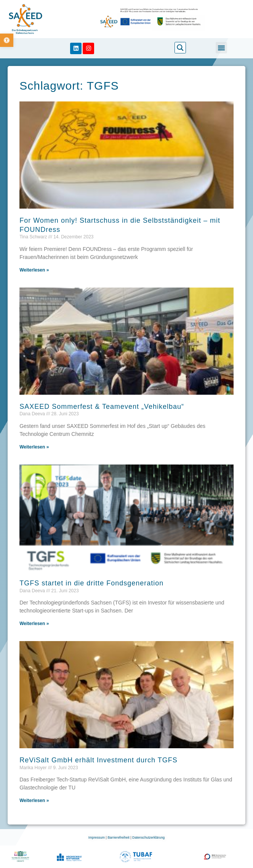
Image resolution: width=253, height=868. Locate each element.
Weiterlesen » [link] (34, 270)
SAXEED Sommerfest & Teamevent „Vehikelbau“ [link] (102, 407)
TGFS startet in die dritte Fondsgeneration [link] (91, 583)
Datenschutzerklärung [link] (148, 837)
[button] (221, 48)
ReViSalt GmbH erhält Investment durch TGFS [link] (98, 760)
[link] (7, 40)
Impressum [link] (97, 837)
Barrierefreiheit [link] (119, 837)
